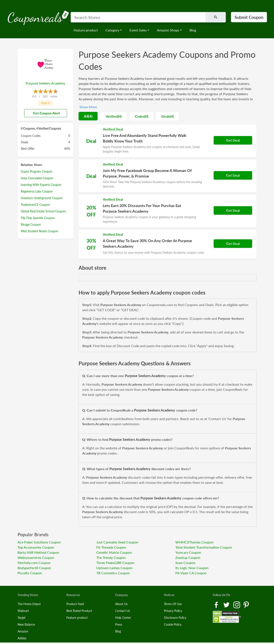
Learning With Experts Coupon (41, 185)
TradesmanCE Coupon (35, 205)
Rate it (46, 103)
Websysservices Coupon (36, 557)
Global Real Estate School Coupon (43, 211)
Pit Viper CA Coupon (191, 573)
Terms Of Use (173, 604)
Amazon (23, 631)
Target (22, 618)
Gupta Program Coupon (36, 171)
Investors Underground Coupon (42, 198)
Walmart (23, 611)
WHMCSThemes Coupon (194, 542)
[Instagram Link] (237, 604)
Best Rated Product (79, 611)
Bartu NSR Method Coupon (38, 552)
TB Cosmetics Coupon (113, 573)
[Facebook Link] (217, 604)
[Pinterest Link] (246, 604)
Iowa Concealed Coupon (37, 178)
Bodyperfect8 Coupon (34, 568)
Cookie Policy (173, 624)
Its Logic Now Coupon (192, 568)
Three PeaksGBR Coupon (115, 563)
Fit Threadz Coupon (111, 547)
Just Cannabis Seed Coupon (117, 542)
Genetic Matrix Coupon (114, 552)
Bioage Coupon (31, 224)
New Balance (26, 624)
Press (119, 624)
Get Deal (233, 140)
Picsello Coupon (30, 573)
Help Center (123, 618)
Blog (193, 30)
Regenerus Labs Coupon (37, 191)
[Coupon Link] (168, 141)
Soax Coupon (185, 563)
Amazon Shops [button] (168, 30)
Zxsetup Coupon (188, 557)
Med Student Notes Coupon (39, 231)
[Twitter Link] (227, 604)
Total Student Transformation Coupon (204, 547)
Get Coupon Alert (45, 113)
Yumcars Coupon (188, 552)
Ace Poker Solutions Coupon (39, 542)
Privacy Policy (173, 611)
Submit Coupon (249, 17)
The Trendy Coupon (111, 557)
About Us (121, 604)
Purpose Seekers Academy (45, 83)
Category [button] (112, 30)
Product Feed (75, 604)
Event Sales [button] (138, 30)
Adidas (22, 638)
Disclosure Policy (175, 618)
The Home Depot (29, 604)
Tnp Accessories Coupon (36, 547)
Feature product (86, 30)
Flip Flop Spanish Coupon (38, 218)
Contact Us (123, 611)
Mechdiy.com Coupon (34, 563)
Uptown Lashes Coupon (114, 568)
